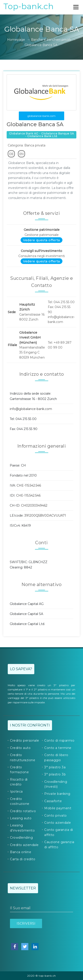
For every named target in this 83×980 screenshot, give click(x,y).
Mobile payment (58, 808)
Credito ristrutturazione (23, 757)
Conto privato (56, 816)
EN (21, 154)
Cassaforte (53, 801)
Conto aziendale (58, 823)
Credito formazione (19, 770)
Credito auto (20, 748)
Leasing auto (21, 818)
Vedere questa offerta (41, 240)
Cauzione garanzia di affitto (59, 844)
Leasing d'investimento (22, 828)
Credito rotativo (23, 811)
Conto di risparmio (59, 741)
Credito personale (25, 741)
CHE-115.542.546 (29, 485)
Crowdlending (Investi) (56, 784)
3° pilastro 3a (55, 767)
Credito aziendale (24, 845)
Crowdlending (21, 838)
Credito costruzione (20, 801)
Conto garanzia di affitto (59, 832)
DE (11, 154)
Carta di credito (23, 859)
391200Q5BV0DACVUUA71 (45, 515)
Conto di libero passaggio (56, 757)
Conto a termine (58, 748)
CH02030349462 (34, 505)
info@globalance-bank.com (31, 409)
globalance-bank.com (41, 116)
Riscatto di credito (19, 782)
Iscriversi (26, 923)
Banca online (21, 852)
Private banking (57, 794)
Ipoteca (16, 791)
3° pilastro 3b (55, 774)
